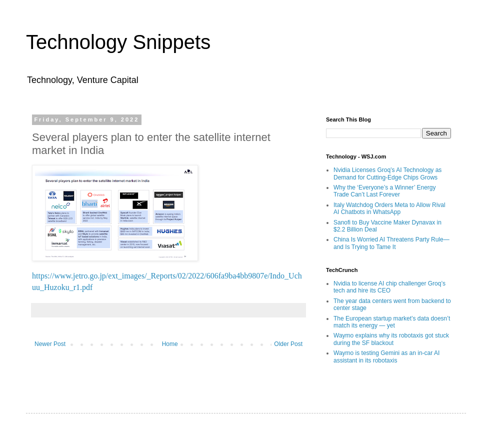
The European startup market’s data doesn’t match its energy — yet (392, 322)
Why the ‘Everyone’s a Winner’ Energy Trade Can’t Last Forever (385, 191)
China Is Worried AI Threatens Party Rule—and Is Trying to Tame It (391, 243)
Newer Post (50, 344)
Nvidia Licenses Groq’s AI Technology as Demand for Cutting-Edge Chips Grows (387, 173)
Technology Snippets (118, 42)
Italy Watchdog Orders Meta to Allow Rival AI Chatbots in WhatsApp (389, 208)
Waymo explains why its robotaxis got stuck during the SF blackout (391, 339)
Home (170, 344)
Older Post (288, 344)
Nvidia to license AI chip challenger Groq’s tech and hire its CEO (389, 287)
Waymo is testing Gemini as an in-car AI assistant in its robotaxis (386, 356)
